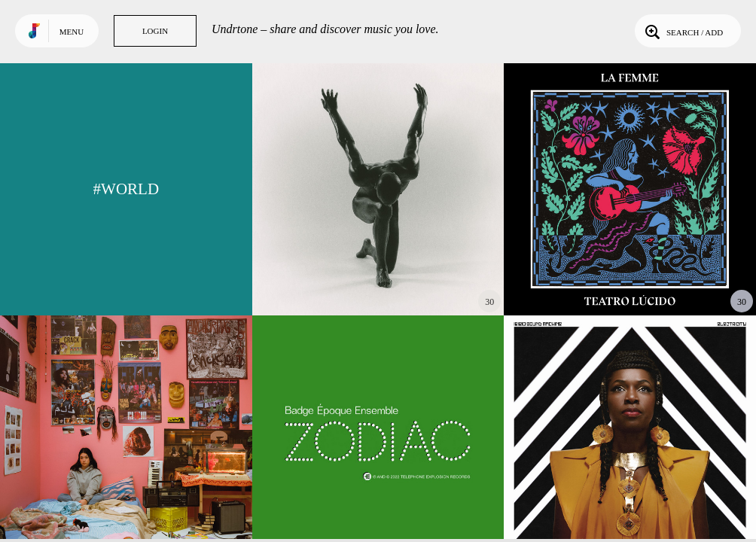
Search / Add (683, 31)
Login (155, 31)
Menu (72, 32)
